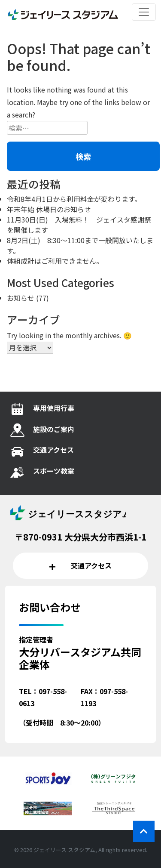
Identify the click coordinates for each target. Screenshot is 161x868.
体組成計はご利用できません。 (55, 261)
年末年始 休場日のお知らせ (49, 209)
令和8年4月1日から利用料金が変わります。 (74, 199)
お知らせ (21, 298)
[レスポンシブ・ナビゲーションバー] (144, 12)
